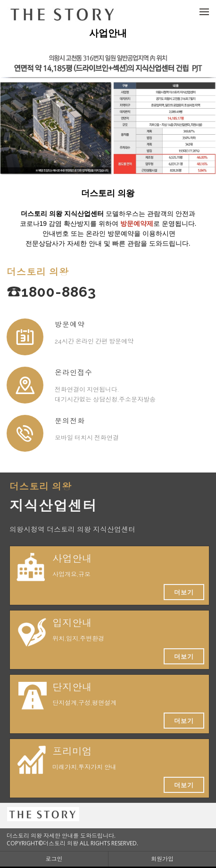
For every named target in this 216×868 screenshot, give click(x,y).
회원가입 (162, 859)
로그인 (54, 859)
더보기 (184, 592)
